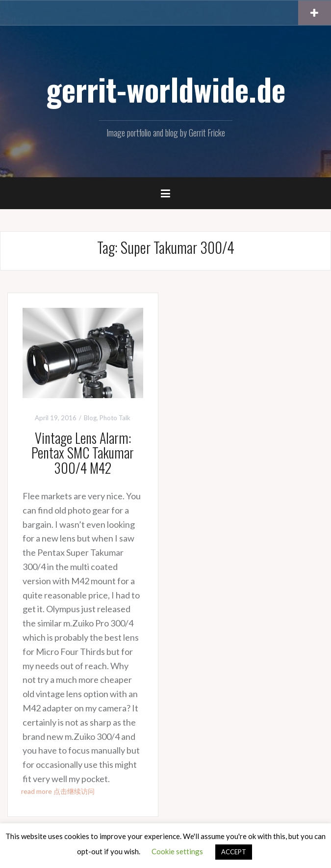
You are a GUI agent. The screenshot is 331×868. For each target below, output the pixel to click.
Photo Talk (115, 418)
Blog (90, 418)
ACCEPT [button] (234, 852)
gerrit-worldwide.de (166, 89)
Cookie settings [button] (177, 851)
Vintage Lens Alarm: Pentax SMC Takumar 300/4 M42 (83, 453)
